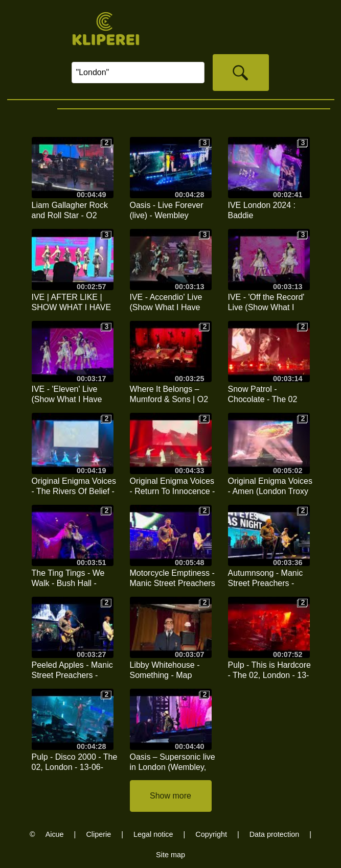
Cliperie (98, 834)
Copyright (211, 834)
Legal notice (153, 834)
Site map (170, 855)
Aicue (55, 834)
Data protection (275, 834)
